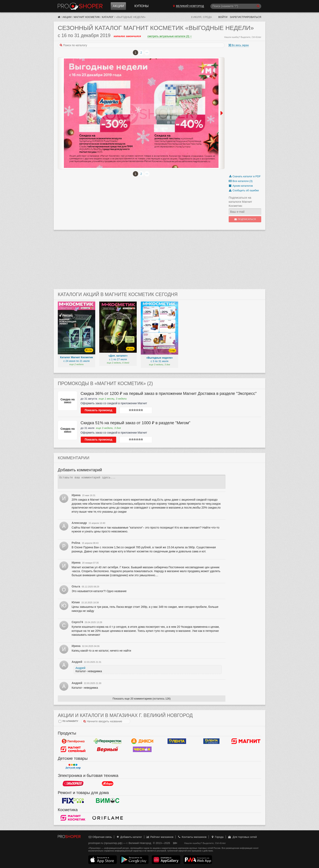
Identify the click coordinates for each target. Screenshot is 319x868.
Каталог (108, 17)
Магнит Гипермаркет (73, 749)
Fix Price (73, 801)
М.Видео (108, 784)
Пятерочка (73, 741)
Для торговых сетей (242, 837)
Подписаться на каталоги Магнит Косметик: (240, 202)
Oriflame (108, 818)
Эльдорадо (73, 784)
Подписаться (245, 219)
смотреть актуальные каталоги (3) (170, 36)
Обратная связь (100, 837)
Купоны (141, 6)
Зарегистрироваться (245, 17)
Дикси (142, 741)
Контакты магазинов (192, 837)
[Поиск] (236, 6)
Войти (223, 17)
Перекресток (108, 741)
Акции (118, 6)
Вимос (108, 801)
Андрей (80, 668)
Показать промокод (98, 410)
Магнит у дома (246, 741)
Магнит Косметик (87, 17)
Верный (108, 749)
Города (217, 837)
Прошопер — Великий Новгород (80, 6)
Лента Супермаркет (211, 741)
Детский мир (73, 767)
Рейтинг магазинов (160, 837)
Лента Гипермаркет (177, 741)
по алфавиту (68, 721)
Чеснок (142, 749)
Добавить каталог (129, 837)
